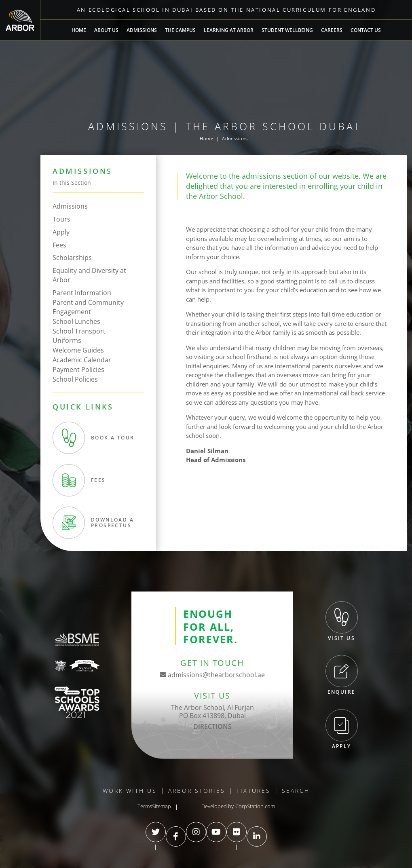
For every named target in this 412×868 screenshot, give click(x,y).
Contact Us (366, 30)
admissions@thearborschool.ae (212, 675)
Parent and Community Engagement (88, 307)
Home (79, 30)
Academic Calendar (82, 360)
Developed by (218, 806)
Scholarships (72, 258)
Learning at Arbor (229, 30)
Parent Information (82, 293)
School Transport (79, 331)
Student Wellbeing (287, 30)
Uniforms (67, 340)
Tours (61, 219)
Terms (145, 806)
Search (296, 791)
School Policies (75, 379)
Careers (332, 30)
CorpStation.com (255, 806)
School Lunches (76, 321)
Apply (61, 232)
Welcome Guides (78, 350)
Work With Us (130, 791)
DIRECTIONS (212, 727)
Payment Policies (78, 370)
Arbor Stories (197, 791)
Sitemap (162, 806)
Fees (59, 245)
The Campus (180, 30)
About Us (106, 30)
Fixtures (254, 791)
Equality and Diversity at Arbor (89, 275)
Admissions (142, 30)
